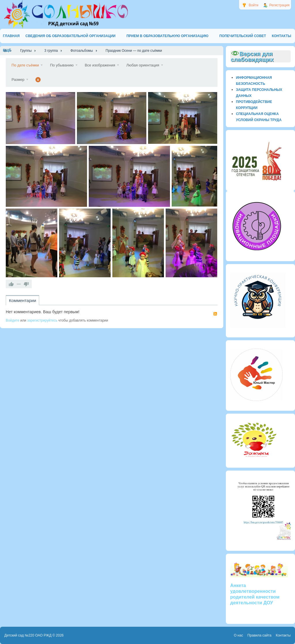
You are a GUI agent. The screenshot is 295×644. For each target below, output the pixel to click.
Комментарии (22, 300)
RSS (215, 314)
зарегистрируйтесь (42, 320)
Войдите (13, 320)
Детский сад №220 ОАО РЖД (28, 635)
